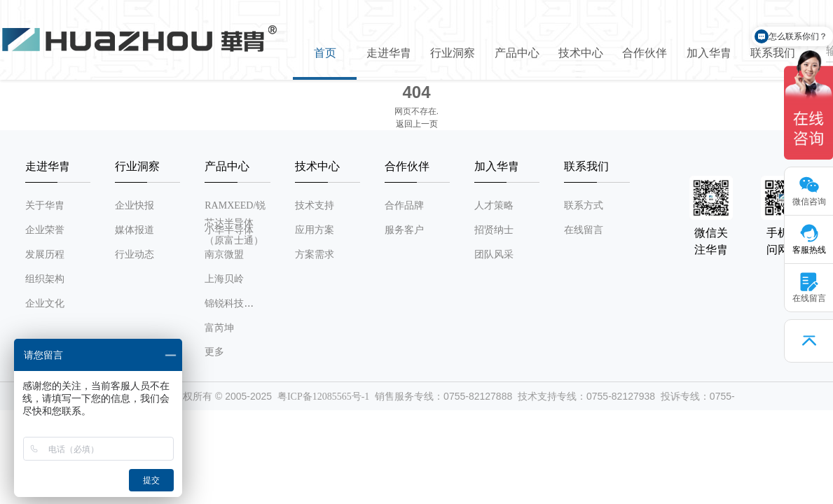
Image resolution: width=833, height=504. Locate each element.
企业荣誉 (45, 230)
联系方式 (584, 205)
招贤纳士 (494, 230)
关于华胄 (45, 205)
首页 (325, 53)
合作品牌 (404, 205)
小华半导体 (229, 230)
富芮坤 (219, 328)
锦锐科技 (224, 303)
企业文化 (45, 303)
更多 (214, 352)
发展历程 (45, 254)
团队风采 (494, 254)
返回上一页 (417, 124)
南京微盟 (224, 254)
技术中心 (581, 53)
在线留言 (584, 230)
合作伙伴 (645, 53)
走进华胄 (389, 53)
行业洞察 (453, 53)
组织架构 (45, 279)
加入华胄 (709, 53)
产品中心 (517, 53)
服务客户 (404, 230)
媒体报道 (135, 230)
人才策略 (494, 205)
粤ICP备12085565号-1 (323, 397)
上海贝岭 (224, 279)
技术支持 (315, 205)
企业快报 (135, 205)
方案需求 (315, 254)
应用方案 (315, 230)
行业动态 (135, 254)
